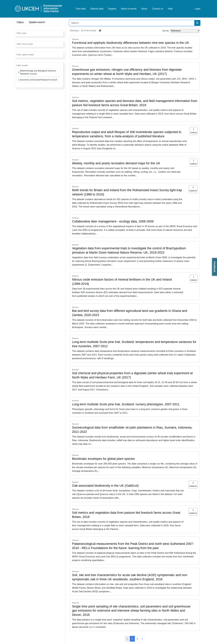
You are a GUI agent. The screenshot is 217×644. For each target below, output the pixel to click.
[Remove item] (19, 72)
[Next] (142, 639)
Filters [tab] (20, 22)
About (144, 9)
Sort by (165, 31)
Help (170, 9)
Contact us (158, 9)
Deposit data (97, 9)
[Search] (197, 23)
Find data (81, 9)
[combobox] (39, 33)
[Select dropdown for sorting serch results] (185, 31)
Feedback (215, 267)
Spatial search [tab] (37, 22)
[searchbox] (17, 33)
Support (112, 9)
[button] (100, 31)
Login (198, 9)
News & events (129, 9)
